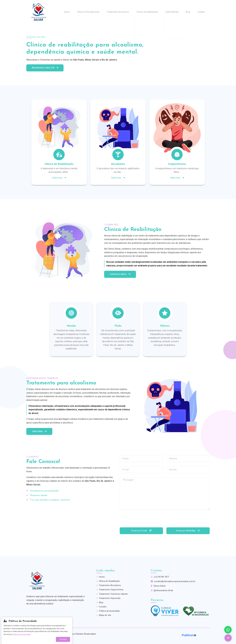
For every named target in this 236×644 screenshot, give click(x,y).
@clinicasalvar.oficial (162, 591)
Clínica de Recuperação (102, 12)
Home (83, 12)
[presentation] (141, 519)
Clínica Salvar (159, 586)
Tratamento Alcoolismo (129, 12)
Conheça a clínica (120, 274)
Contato (202, 12)
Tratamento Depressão (109, 599)
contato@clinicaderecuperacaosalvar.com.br (174, 581)
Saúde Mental (178, 12)
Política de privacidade (109, 613)
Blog (192, 12)
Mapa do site (104, 617)
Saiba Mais (39, 431)
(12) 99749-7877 (161, 577)
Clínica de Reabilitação (156, 12)
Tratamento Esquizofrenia (110, 590)
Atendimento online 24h (45, 67)
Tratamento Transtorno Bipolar (112, 595)
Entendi (63, 639)
